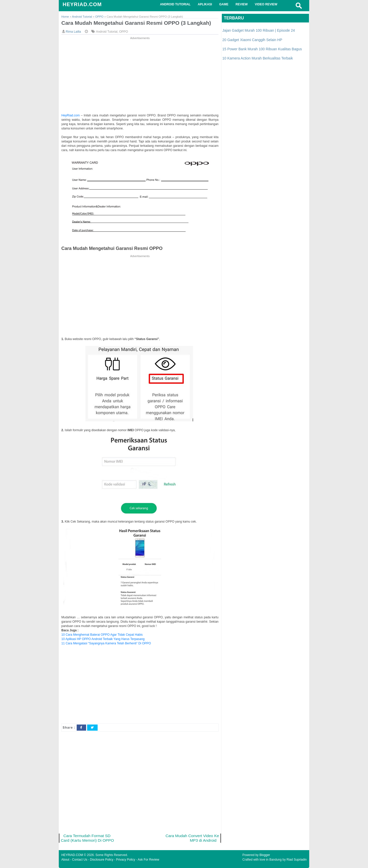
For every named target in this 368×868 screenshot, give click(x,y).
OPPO (124, 32)
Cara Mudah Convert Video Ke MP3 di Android (192, 838)
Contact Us (80, 860)
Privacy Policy (126, 860)
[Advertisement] (140, 76)
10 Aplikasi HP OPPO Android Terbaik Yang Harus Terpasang (103, 639)
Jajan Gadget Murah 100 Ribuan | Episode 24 (259, 30)
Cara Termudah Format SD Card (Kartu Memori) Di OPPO (87, 838)
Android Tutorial (107, 32)
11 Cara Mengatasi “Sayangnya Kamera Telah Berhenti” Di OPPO (106, 643)
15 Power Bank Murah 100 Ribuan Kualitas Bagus (262, 49)
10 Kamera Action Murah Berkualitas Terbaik (258, 58)
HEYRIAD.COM (82, 4)
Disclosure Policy (102, 860)
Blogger (265, 855)
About (65, 860)
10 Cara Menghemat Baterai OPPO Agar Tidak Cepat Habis (102, 635)
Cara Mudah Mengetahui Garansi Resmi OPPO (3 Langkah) (136, 23)
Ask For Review (148, 860)
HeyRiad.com (71, 115)
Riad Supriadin (297, 860)
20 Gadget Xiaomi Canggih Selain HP (252, 40)
